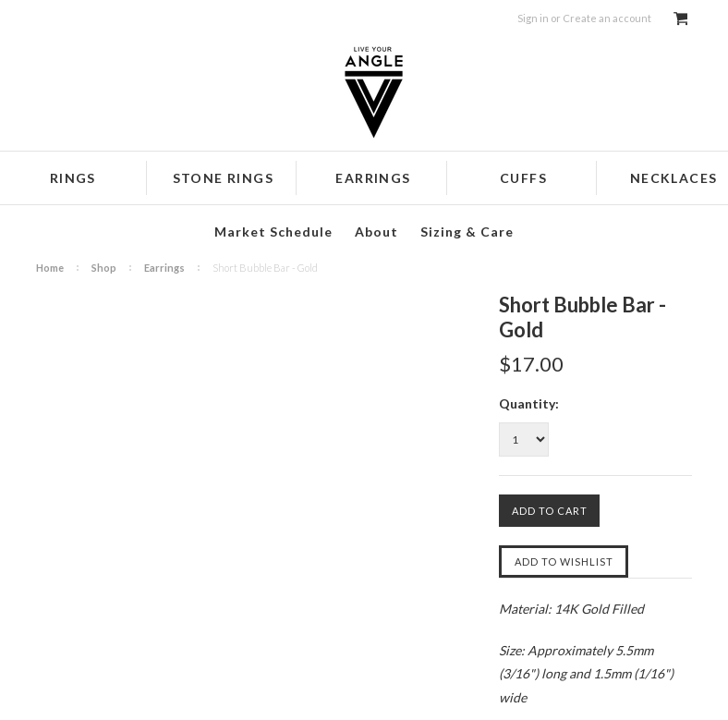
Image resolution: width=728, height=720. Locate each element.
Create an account (607, 18)
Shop (104, 268)
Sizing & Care (467, 232)
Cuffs (523, 178)
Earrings (373, 178)
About (376, 232)
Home (50, 268)
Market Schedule (273, 232)
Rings (73, 178)
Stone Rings (223, 178)
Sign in (533, 18)
